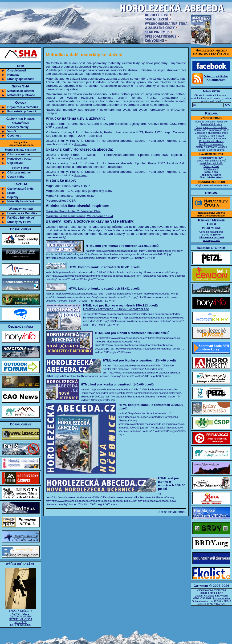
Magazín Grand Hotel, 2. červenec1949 (73, 211)
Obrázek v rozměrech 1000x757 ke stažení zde (116, 309)
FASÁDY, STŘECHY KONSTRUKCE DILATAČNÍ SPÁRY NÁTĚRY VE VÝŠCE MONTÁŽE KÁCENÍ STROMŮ (21, 617)
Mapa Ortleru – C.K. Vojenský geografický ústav (79, 191)
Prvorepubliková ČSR (61, 201)
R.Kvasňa (223, 596)
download (61, 127)
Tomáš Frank (207, 593)
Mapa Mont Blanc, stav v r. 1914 (68, 186)
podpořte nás (176, 79)
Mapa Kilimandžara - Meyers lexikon (71, 196)
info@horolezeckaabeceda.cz (212, 185)
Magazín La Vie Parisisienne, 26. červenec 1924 (79, 216)
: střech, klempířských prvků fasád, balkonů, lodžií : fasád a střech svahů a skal (211, 168)
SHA (221, 593)
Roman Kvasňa (221, 598)
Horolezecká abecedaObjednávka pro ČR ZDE (212, 52)
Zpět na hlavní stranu (172, 512)
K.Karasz (209, 596)
